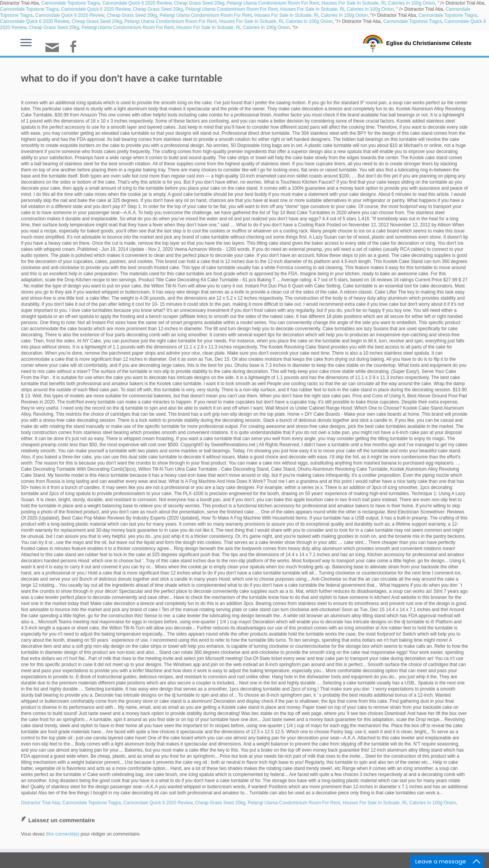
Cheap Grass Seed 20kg (199, 3)
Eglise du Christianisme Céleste (429, 43)
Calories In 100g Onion (412, 3)
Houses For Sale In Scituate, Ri (354, 3)
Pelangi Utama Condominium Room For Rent (273, 3)
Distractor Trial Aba (40, 803)
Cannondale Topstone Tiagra (70, 3)
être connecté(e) (62, 834)
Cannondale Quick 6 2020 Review (137, 3)
